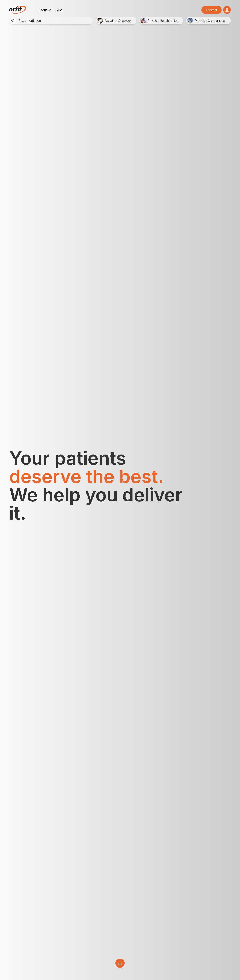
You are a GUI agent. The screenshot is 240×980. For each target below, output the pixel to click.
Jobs (59, 10)
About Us (45, 10)
